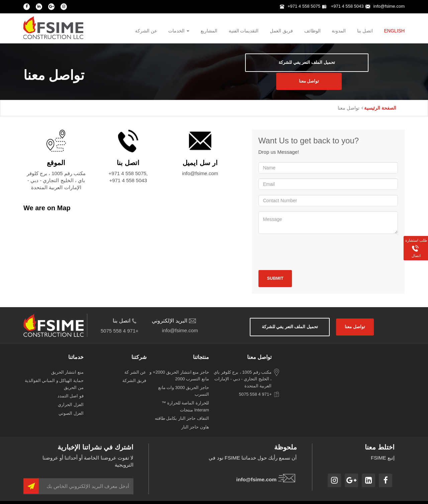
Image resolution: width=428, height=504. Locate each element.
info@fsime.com (385, 6)
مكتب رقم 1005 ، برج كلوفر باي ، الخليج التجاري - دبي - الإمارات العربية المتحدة (243, 369)
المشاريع (209, 31)
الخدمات (178, 31)
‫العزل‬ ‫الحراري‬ (71, 395)
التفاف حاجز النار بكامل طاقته (182, 409)
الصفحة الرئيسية (380, 97)
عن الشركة (145, 31)
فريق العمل (281, 31)
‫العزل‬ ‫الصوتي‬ (71, 403)
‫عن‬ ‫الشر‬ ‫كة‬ (135, 362)
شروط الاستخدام (389, 497)
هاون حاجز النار (195, 417)
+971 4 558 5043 (343, 6)
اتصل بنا (365, 31)
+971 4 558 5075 (300, 6)
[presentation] (309, 241)
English (394, 31)
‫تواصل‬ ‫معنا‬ (369, 68)
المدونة (339, 31)
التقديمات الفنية (243, 31)
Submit (277, 268)
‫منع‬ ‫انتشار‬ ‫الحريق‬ (67, 362)
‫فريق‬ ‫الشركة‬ (134, 371)
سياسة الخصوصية (354, 497)
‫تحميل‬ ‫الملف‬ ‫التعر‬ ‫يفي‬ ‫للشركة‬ (272, 68)
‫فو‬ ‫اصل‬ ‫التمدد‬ (71, 386)
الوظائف (312, 31)
